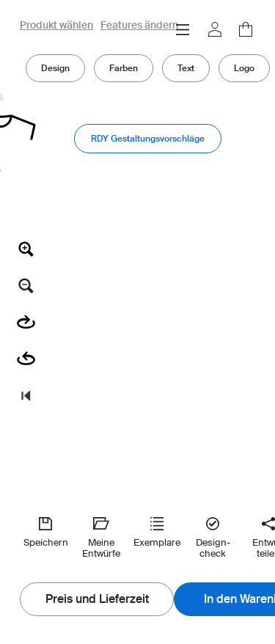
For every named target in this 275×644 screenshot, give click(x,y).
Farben (124, 68)
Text (186, 68)
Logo (244, 68)
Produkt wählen (56, 26)
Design (55, 68)
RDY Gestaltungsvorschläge (148, 138)
